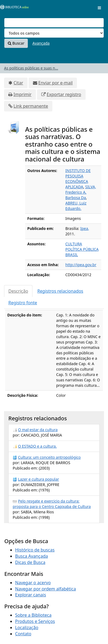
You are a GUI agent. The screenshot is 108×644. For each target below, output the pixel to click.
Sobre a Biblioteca (33, 615)
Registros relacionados (60, 291)
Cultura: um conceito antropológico (49, 457)
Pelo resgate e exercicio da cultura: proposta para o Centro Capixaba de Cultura (52, 504)
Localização (27, 628)
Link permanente (31, 106)
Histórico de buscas (35, 550)
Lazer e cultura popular (39, 479)
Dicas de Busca (30, 562)
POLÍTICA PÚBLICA (82, 249)
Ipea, (85, 228)
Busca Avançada (31, 556)
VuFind (13, 8)
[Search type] (54, 33)
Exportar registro (64, 94)
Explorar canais (31, 595)
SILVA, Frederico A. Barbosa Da (81, 192)
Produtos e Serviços (35, 621)
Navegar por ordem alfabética (45, 589)
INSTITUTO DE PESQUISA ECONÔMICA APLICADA (78, 179)
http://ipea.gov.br (81, 265)
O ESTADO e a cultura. (37, 446)
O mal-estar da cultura (38, 430)
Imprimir (23, 94)
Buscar (16, 43)
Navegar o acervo (33, 583)
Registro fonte (23, 303)
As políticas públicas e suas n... (31, 68)
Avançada (41, 43)
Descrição (18, 291)
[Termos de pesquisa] (54, 23)
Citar (18, 83)
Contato (23, 634)
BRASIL (72, 255)
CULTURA (74, 244)
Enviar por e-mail (55, 83)
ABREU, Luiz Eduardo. (76, 206)
